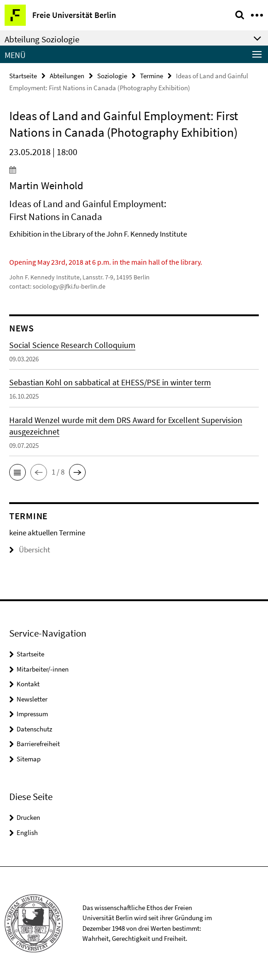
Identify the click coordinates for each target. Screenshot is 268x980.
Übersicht (30, 550)
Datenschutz (34, 729)
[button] (17, 472)
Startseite (23, 76)
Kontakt (28, 684)
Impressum (32, 714)
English (27, 832)
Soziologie (112, 76)
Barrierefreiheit (38, 744)
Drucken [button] (28, 817)
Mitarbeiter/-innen (43, 669)
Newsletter (32, 699)
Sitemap (29, 759)
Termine (151, 76)
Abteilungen (67, 76)
